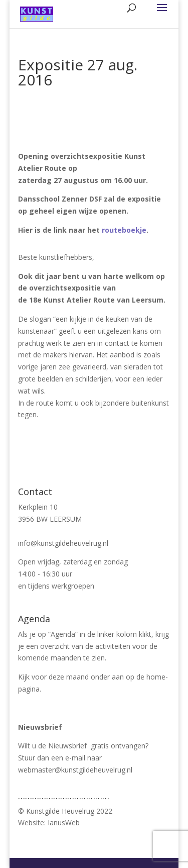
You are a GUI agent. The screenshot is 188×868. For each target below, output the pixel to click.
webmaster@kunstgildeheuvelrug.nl (75, 770)
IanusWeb (64, 823)
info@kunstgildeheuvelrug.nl (63, 543)
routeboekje (124, 230)
